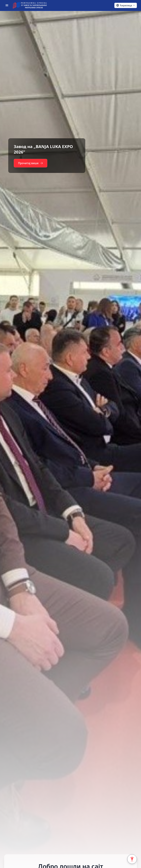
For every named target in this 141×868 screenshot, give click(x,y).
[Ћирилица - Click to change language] (126, 5)
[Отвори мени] (7, 5)
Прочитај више (31, 163)
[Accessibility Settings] (132, 859)
